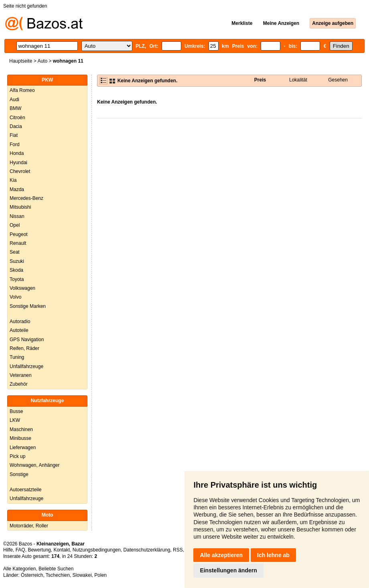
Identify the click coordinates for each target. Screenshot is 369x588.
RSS (178, 550)
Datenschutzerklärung (147, 550)
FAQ (20, 550)
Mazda (17, 189)
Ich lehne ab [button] (273, 555)
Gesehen (338, 80)
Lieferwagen (23, 448)
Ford (15, 144)
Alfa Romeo (22, 90)
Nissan (17, 216)
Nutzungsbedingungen (97, 550)
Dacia (16, 126)
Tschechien (58, 575)
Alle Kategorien (19, 569)
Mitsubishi (20, 207)
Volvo (15, 297)
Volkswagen (22, 288)
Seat (15, 252)
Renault (18, 243)
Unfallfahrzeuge (26, 366)
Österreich (32, 575)
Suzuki (17, 261)
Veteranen (21, 375)
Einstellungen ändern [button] (228, 570)
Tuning (17, 357)
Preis (260, 80)
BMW (15, 108)
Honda (17, 153)
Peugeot (19, 234)
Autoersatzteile (25, 490)
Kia (13, 180)
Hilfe (8, 550)
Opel (15, 225)
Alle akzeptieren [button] (221, 555)
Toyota (17, 279)
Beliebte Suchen (56, 569)
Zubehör (19, 384)
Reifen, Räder (24, 348)
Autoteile (19, 330)
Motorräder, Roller (29, 526)
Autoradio (20, 321)
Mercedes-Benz (26, 198)
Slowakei (82, 575)
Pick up (17, 456)
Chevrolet (20, 171)
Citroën (17, 118)
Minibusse (20, 438)
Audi (14, 100)
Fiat (14, 135)
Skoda (16, 270)
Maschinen (21, 429)
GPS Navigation (27, 340)
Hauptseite (21, 61)
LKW (15, 420)
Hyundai (18, 163)
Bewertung (39, 550)
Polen (100, 575)
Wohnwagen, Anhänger (35, 465)
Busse (16, 411)
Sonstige (19, 474)
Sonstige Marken (28, 306)
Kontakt (62, 550)
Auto (42, 61)
